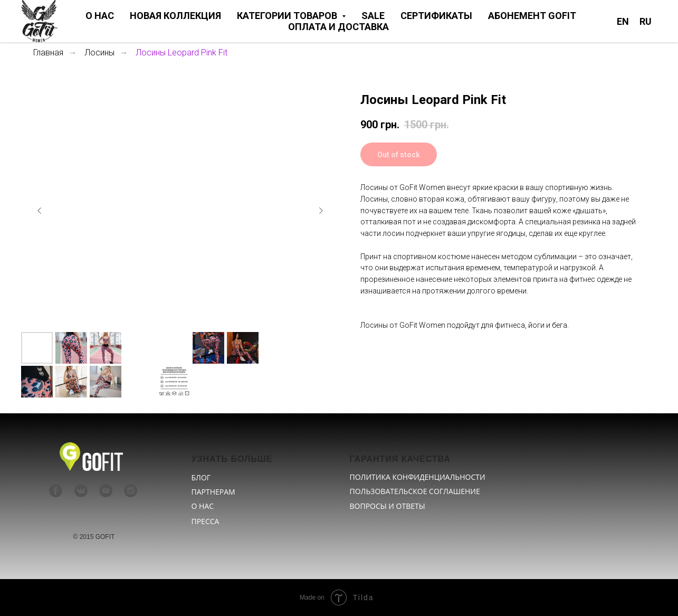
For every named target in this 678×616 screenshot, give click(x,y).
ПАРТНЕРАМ (213, 492)
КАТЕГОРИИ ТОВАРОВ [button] (288, 16)
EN (623, 21)
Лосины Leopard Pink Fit (182, 53)
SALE (373, 16)
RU (646, 21)
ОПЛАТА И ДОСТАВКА (338, 27)
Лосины (99, 53)
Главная (48, 53)
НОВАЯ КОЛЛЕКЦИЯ (175, 16)
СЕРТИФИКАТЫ (436, 16)
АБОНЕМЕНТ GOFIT (532, 16)
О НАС (100, 16)
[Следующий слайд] (321, 211)
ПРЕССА (206, 521)
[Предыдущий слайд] (40, 211)
